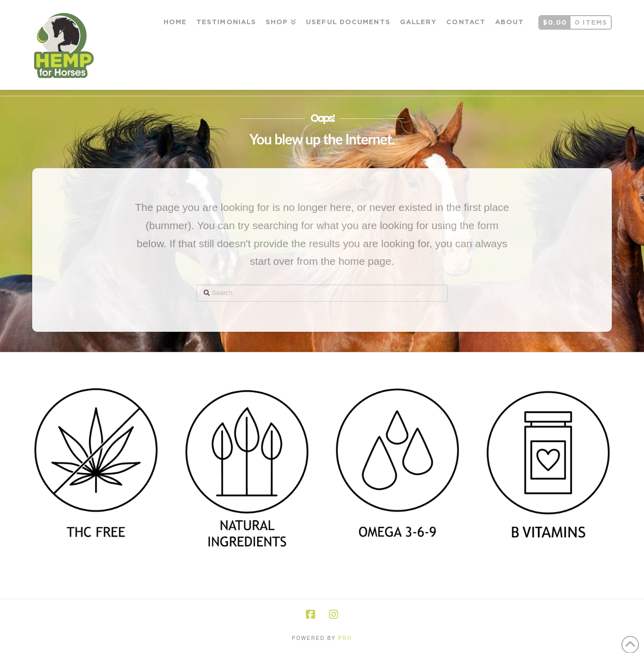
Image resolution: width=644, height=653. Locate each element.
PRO (345, 638)
